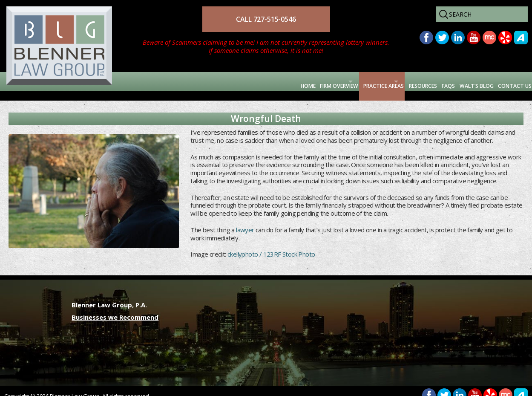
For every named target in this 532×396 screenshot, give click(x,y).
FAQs (409, 81)
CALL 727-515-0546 (266, 19)
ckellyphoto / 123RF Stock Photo (271, 245)
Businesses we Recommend (115, 308)
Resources (371, 81)
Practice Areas (305, 81)
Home (187, 81)
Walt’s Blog (451, 81)
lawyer (245, 220)
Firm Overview (233, 81)
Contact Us (505, 81)
